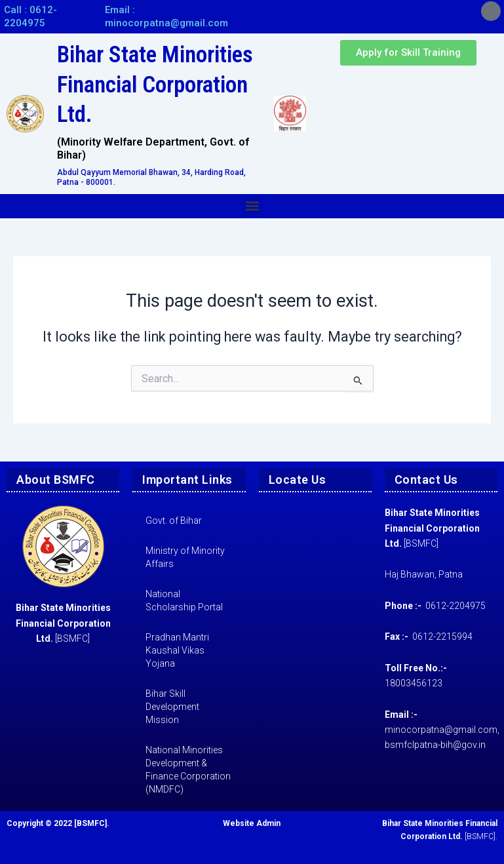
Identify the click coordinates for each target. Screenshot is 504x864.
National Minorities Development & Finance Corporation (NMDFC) (188, 770)
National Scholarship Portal (184, 600)
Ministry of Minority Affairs (185, 557)
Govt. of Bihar (174, 520)
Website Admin (252, 823)
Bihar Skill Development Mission (172, 707)
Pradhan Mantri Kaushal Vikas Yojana (177, 650)
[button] (252, 206)
